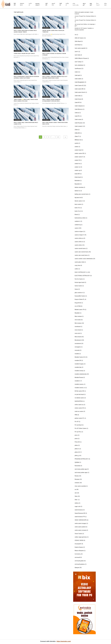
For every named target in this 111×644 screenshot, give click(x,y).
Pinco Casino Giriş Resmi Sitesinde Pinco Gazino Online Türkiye (25, 31)
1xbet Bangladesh (79, 82)
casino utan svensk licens (81, 252)
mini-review (78, 320)
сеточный (77, 557)
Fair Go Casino (79, 279)
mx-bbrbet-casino (79, 398)
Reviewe (77, 479)
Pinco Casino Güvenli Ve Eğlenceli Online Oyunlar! (54, 54)
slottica (77, 503)
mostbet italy (78, 367)
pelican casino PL (79, 418)
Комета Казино (79, 547)
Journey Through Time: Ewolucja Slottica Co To (85, 17)
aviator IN (77, 160)
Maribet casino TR (80, 310)
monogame (78, 347)
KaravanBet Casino (80, 296)
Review (77, 476)
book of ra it (78, 211)
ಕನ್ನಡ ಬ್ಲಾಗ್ (91, 4)
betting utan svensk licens (82, 194)
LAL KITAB (78, 306)
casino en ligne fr (79, 235)
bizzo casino (78, 204)
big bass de (78, 198)
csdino (76, 269)
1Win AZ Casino (79, 38)
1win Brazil (78, 45)
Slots (76, 496)
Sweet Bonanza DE (80, 513)
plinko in (77, 449)
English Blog (22, 4)
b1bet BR (77, 174)
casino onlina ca (79, 238)
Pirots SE (77, 442)
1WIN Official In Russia (81, 58)
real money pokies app (81, 469)
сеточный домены (80, 564)
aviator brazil (78, 150)
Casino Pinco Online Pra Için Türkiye (24, 53)
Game (76, 289)
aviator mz (77, 167)
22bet (76, 130)
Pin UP (77, 422)
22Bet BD (77, 133)
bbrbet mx (77, 191)
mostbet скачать (79, 384)
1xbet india (78, 96)
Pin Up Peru (78, 432)
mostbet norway (79, 371)
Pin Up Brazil (78, 425)
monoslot (77, 350)
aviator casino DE (79, 153)
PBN (76, 415)
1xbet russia (78, 119)
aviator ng (77, 170)
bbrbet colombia (79, 187)
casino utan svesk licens (81, 255)
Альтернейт (78, 544)
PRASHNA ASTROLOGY (81, 459)
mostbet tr (77, 381)
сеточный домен (79, 561)
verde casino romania (80, 530)
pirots (76, 439)
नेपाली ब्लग (61, 4)
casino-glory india (79, 262)
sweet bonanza (79, 510)
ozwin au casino (79, 411)
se (75, 489)
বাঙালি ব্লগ (30, 4)
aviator (76, 147)
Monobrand (17, 28)
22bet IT (77, 136)
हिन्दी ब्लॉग (15, 4)
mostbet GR (78, 360)
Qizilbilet (77, 462)
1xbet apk (77, 75)
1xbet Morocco (79, 109)
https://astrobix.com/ (64, 641)
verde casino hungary (80, 523)
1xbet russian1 (79, 126)
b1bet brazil (78, 177)
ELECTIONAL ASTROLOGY (82, 276)
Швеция (77, 568)
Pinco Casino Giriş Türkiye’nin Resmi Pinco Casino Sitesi (26, 123)
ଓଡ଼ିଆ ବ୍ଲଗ (105, 4)
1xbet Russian (78, 123)
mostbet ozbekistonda (81, 374)
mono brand (78, 330)
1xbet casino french (80, 92)
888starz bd (78, 140)
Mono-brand (78, 337)
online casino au (79, 405)
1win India (77, 55)
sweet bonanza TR (80, 517)
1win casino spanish (80, 48)
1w (75, 35)
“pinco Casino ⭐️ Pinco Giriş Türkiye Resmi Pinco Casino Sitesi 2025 (26, 100)
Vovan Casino (78, 534)
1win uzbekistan (79, 65)
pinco (76, 435)
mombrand (78, 327)
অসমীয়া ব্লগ (67, 4)
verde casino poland (80, 527)
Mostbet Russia (79, 377)
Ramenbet (77, 466)
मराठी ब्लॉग (46, 4)
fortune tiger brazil (79, 282)
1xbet (76, 72)
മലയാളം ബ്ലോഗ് (37, 4)
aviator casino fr (79, 157)
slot (76, 493)
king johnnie (78, 303)
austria (76, 143)
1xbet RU (77, 116)
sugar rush (78, 506)
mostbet (77, 354)
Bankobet (77, 181)
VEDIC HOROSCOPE (81, 520)
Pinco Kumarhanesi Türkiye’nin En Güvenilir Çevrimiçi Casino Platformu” (26, 77)
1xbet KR (77, 102)
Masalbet (77, 313)
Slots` (76, 500)
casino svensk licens (80, 248)
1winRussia (78, 69)
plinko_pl (77, 456)
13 (58, 137)
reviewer (77, 483)
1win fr (76, 52)
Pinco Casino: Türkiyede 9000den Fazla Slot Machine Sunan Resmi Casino (55, 77)
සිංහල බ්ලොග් (98, 4)
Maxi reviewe (78, 316)
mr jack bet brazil (79, 394)
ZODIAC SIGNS (79, 540)
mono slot (77, 333)
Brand (76, 215)
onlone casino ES (79, 408)
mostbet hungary (79, 364)
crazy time (77, 265)
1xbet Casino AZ (79, 86)
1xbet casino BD (79, 89)
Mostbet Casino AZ (80, 357)
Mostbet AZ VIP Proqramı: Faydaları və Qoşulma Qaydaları (84, 29)
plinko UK (77, 452)
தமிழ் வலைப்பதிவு (76, 4)
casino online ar (79, 242)
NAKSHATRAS (79, 401)
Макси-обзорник (79, 551)
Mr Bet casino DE (79, 391)
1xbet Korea (78, 99)
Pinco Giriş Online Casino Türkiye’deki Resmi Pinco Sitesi (55, 123)
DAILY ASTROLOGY (80, 272)
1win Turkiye (78, 62)
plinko (76, 445)
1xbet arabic (78, 79)
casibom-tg (78, 225)
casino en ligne (79, 231)
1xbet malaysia (79, 106)
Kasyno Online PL (79, 299)
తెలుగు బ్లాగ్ (84, 4)
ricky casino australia (80, 486)
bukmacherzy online (80, 218)
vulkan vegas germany (81, 537)
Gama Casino (78, 286)
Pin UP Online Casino (80, 428)
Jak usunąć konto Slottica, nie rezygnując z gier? (85, 25)
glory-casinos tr (79, 293)
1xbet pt (77, 113)
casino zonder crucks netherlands (84, 259)
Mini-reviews (78, 323)
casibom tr (77, 221)
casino (76, 228)
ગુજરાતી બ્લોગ (53, 4)
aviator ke (77, 164)
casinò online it (79, 245)
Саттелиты (78, 554)
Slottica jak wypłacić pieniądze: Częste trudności (84, 13)
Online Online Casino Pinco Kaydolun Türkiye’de (53, 31)
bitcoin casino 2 (79, 201)
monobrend (78, 343)
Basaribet (77, 184)
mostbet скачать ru (80, 388)
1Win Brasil (78, 41)
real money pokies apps (81, 472)
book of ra (77, 208)
